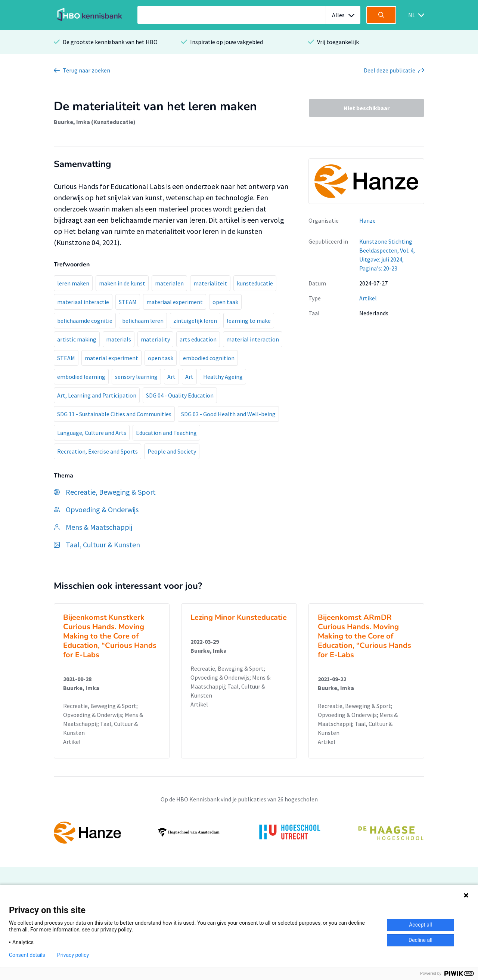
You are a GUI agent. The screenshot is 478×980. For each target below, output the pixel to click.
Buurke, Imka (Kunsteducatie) (95, 122)
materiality (155, 339)
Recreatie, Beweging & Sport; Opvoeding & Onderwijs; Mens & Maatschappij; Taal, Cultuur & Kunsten (103, 719)
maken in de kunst (122, 283)
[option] (239, 832)
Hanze (367, 220)
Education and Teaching (166, 433)
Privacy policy (73, 955)
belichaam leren (143, 321)
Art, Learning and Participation (97, 395)
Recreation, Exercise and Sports (97, 451)
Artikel (368, 298)
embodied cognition (209, 358)
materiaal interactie (83, 302)
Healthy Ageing (223, 377)
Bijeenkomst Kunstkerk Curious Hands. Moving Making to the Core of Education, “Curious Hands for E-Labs (110, 636)
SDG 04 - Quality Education (180, 395)
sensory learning (136, 377)
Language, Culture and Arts (92, 433)
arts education (198, 339)
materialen (169, 283)
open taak (225, 302)
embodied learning (81, 377)
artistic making (77, 339)
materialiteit (210, 283)
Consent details (27, 955)
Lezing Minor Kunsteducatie (239, 617)
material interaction (253, 339)
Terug (86, 70)
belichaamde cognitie (85, 321)
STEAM (128, 302)
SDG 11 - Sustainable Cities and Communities (114, 414)
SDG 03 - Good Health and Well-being (228, 414)
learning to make (249, 321)
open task (161, 358)
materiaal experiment (175, 302)
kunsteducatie (255, 283)
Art (171, 377)
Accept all (420, 925)
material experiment (111, 358)
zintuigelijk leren (195, 321)
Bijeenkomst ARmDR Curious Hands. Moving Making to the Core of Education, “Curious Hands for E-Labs (364, 636)
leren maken (73, 283)
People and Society (172, 451)
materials (119, 339)
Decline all (420, 940)
